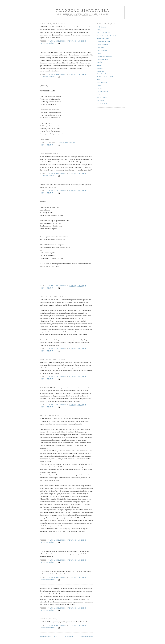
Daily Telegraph (102, 50)
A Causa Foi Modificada (105, 33)
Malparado (100, 71)
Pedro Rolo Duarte (103, 74)
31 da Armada (101, 27)
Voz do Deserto (102, 97)
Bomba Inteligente (103, 39)
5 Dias (99, 30)
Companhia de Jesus (104, 42)
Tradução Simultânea (83, 11)
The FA (99, 89)
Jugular (99, 65)
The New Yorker (102, 92)
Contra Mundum (102, 45)
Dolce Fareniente (102, 59)
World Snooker (102, 103)
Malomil (100, 68)
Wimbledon (101, 100)
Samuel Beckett (102, 83)
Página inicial (69, 636)
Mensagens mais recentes (48, 636)
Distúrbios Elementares (105, 56)
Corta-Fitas (100, 48)
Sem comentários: (49, 43)
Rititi (98, 80)
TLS (98, 94)
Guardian (100, 62)
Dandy (99, 53)
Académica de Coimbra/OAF (106, 36)
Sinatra (99, 86)
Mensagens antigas (86, 636)
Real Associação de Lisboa (106, 77)
